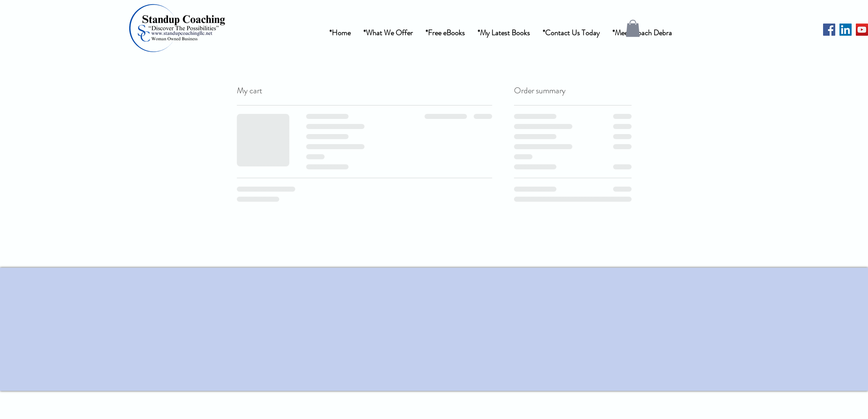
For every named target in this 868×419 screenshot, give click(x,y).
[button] (388, 33)
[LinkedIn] (846, 30)
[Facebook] (829, 30)
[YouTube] (862, 30)
